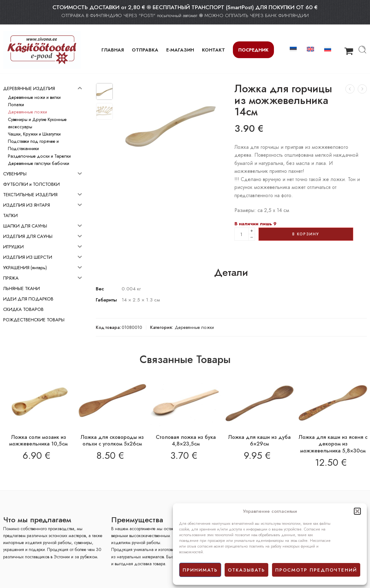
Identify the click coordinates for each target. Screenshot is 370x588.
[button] (357, 511)
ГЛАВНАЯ (113, 50)
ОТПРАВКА (145, 50)
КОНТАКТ (213, 50)
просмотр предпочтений (316, 570)
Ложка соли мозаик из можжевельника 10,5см (38, 440)
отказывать (246, 570)
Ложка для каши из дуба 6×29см (259, 440)
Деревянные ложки (194, 327)
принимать (200, 570)
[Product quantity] (242, 234)
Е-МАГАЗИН (180, 50)
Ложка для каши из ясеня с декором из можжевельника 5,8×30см (333, 444)
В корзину (306, 234)
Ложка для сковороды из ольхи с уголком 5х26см (112, 440)
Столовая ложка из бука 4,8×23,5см (186, 440)
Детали (231, 273)
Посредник (253, 50)
